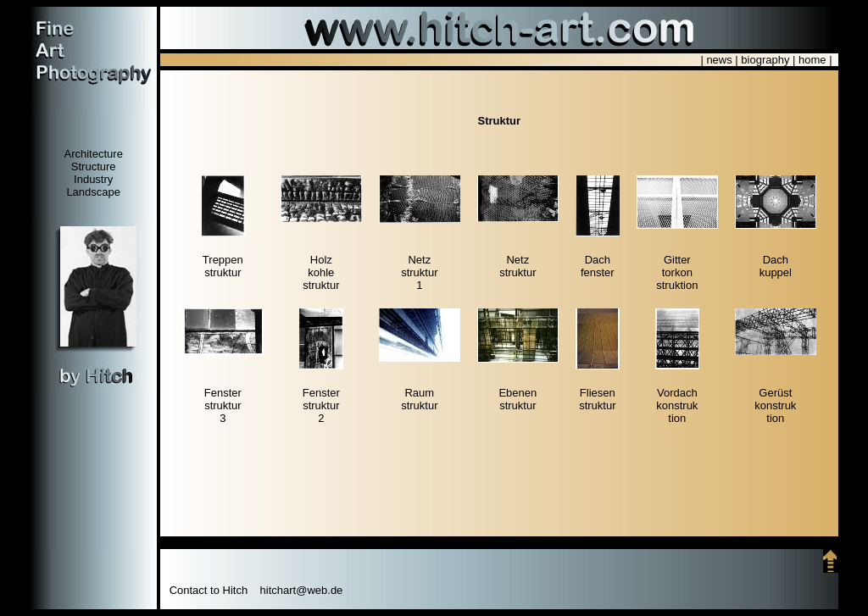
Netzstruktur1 (419, 272)
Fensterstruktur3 (223, 405)
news (719, 60)
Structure (94, 166)
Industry (93, 179)
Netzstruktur (517, 266)
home (812, 60)
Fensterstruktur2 (321, 405)
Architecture (94, 154)
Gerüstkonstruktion (775, 405)
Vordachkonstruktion (677, 405)
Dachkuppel (776, 266)
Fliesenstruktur (597, 399)
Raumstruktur (419, 399)
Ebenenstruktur (517, 399)
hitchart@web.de (302, 590)
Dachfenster (598, 266)
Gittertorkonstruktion (677, 272)
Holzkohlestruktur (321, 272)
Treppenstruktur (223, 266)
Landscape (93, 192)
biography (765, 60)
